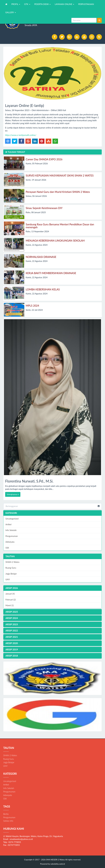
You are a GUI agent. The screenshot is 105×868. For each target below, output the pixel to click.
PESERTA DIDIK (43, 4)
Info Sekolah (11, 530)
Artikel (8, 524)
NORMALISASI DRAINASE (41, 257)
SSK (7, 548)
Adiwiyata (10, 542)
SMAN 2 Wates (12, 562)
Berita (6, 814)
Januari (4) (10, 594)
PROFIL (16, 4)
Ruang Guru (11, 568)
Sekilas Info (8, 821)
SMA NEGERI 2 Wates (55, 860)
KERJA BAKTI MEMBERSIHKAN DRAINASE (51, 273)
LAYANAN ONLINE (64, 4)
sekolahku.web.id (58, 864)
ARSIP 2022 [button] (12, 631)
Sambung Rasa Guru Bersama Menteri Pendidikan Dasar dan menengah (60, 226)
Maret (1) (10, 605)
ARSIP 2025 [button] (12, 612)
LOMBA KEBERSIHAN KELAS (43, 289)
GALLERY (11, 12)
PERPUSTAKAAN (86, 4)
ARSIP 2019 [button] (12, 649)
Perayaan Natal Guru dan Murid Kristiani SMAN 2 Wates (58, 192)
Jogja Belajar (11, 574)
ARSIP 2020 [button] (12, 643)
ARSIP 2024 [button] (12, 618)
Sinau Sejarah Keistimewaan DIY (44, 208)
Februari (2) (11, 600)
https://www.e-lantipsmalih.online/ (21, 135)
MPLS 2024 (32, 306)
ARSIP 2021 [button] (12, 637)
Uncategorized (12, 519)
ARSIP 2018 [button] (12, 656)
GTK (27, 4)
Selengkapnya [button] (13, 494)
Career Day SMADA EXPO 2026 (44, 159)
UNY (8, 579)
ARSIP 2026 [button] (12, 588)
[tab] (52, 588)
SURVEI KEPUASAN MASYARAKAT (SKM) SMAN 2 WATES (60, 175)
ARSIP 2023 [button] (12, 624)
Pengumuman (12, 536)
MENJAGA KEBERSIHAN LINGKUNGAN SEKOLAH (55, 241)
